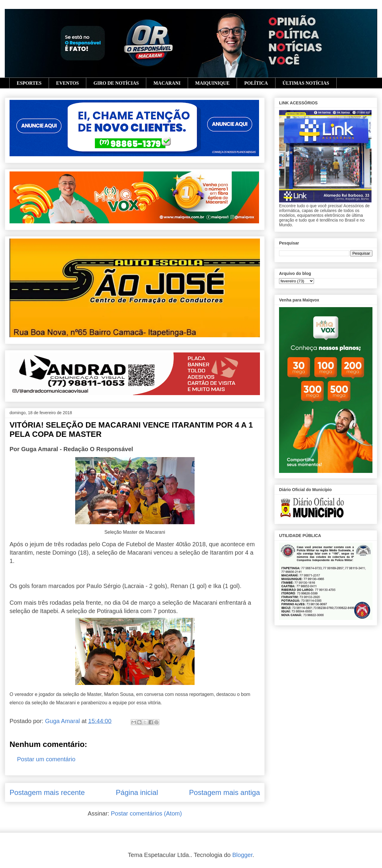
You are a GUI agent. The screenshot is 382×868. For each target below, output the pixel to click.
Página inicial (137, 792)
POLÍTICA (256, 83)
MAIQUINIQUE (212, 83)
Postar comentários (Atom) (146, 813)
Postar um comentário (46, 759)
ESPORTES (29, 83)
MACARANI (167, 83)
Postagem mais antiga (225, 792)
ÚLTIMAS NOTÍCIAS (306, 83)
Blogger (242, 855)
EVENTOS (67, 83)
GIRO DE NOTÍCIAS (116, 83)
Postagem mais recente (47, 792)
